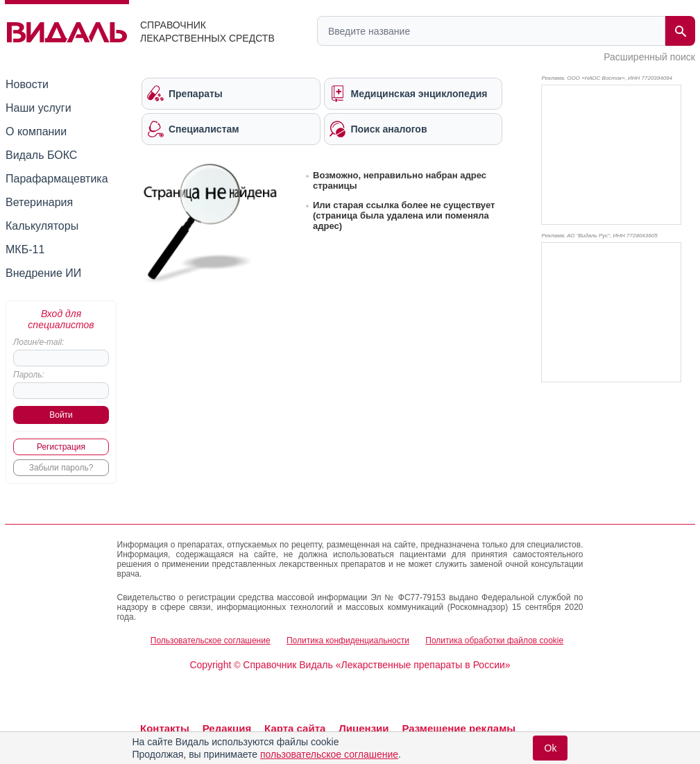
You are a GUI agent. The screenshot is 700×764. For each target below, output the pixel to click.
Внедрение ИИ (43, 273)
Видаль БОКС (41, 155)
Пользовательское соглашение (211, 640)
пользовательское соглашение (329, 754)
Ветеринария (39, 202)
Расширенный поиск (649, 57)
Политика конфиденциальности (348, 640)
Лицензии (364, 728)
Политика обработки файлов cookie (494, 640)
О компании (36, 131)
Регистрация (61, 447)
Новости (27, 84)
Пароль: (29, 375)
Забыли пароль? (61, 468)
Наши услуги (39, 108)
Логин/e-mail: (39, 342)
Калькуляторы (42, 226)
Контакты (165, 728)
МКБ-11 (25, 249)
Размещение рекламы (459, 728)
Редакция (227, 728)
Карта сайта (295, 728)
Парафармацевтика (57, 179)
